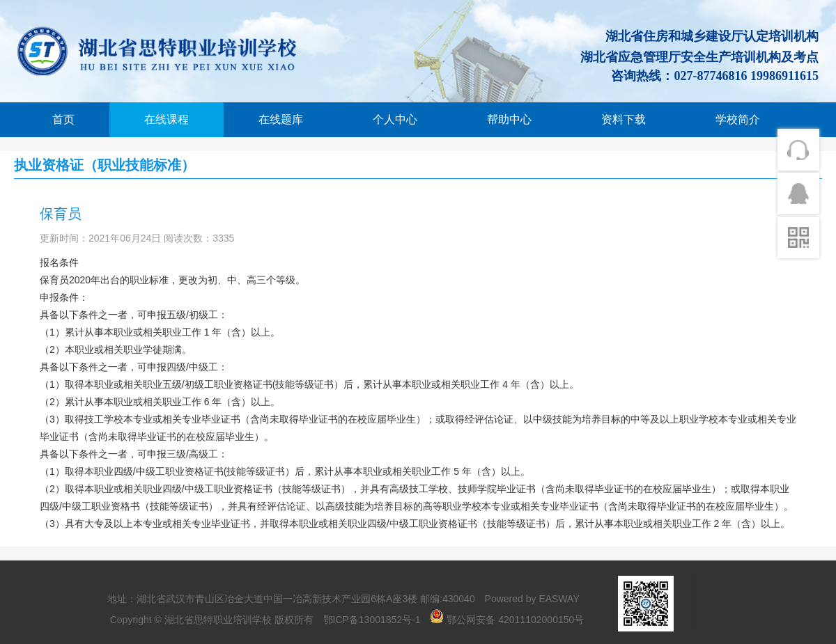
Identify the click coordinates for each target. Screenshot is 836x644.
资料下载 (624, 119)
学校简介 (738, 119)
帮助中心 (509, 119)
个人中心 (395, 119)
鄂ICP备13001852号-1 (372, 620)
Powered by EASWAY (532, 599)
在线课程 (167, 119)
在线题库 (281, 119)
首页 (63, 119)
